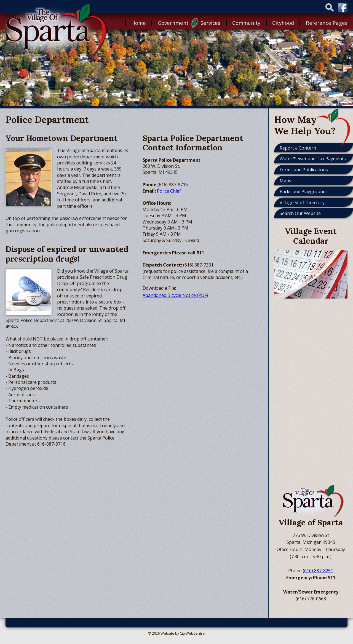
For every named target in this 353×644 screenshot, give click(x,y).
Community (246, 23)
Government (173, 23)
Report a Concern (298, 148)
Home (139, 23)
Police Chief (169, 191)
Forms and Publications (304, 170)
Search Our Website (300, 213)
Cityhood (283, 23)
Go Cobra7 (21, 623)
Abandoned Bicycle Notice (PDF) (175, 295)
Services (210, 23)
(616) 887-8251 (318, 571)
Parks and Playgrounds (304, 191)
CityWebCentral (192, 633)
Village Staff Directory (302, 203)
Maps (285, 181)
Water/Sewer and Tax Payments (313, 159)
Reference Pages (327, 23)
